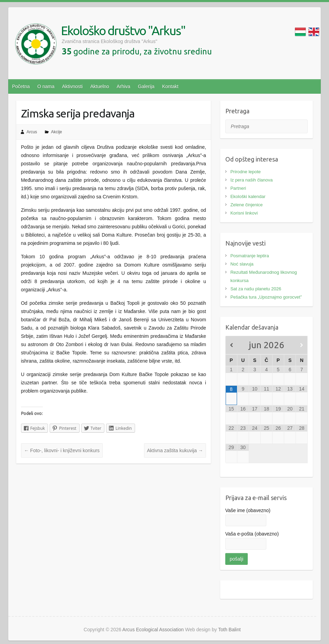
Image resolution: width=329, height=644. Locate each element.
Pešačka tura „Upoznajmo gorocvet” (266, 297)
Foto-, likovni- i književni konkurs (62, 450)
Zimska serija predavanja (78, 113)
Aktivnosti (72, 86)
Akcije (56, 132)
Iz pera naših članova (252, 180)
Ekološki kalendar (248, 196)
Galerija (146, 86)
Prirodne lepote (246, 172)
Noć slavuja (242, 264)
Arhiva (123, 86)
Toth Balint (229, 630)
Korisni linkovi (244, 213)
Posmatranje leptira (250, 256)
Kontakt (170, 86)
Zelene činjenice (247, 205)
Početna (21, 86)
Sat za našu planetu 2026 (256, 289)
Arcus (32, 132)
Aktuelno (100, 86)
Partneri (238, 188)
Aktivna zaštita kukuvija (175, 450)
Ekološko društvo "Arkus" (123, 30)
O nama (46, 86)
